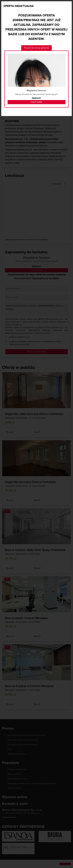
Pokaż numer (36, 102)
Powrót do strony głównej (36, 48)
